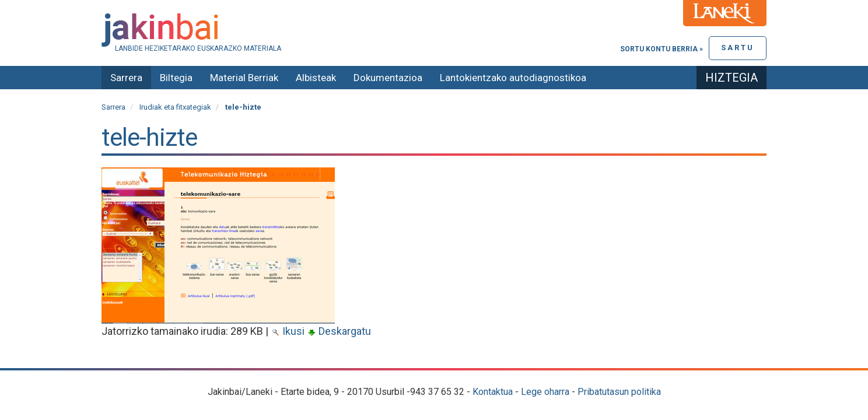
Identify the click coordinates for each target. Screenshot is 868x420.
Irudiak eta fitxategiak (175, 107)
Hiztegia (731, 78)
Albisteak (316, 78)
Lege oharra (545, 392)
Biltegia (176, 78)
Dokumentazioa (388, 78)
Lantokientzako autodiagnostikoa (513, 78)
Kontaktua (493, 392)
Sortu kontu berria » (661, 49)
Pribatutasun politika (619, 392)
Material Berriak (244, 78)
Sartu (738, 48)
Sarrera (126, 78)
